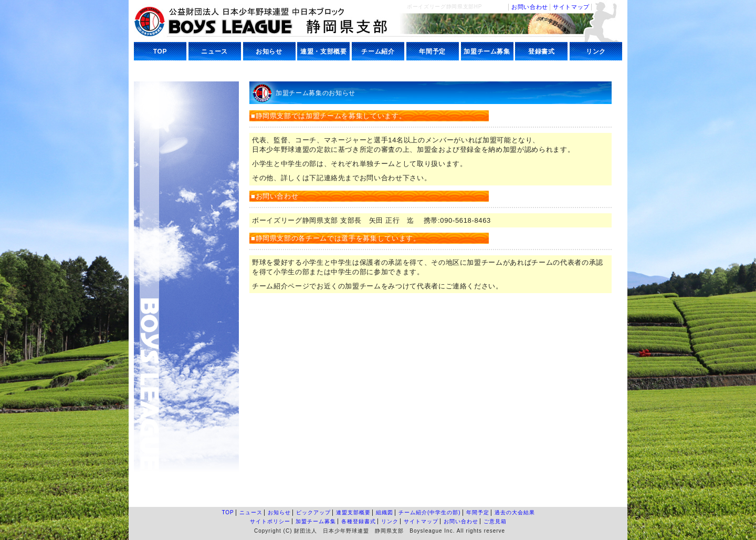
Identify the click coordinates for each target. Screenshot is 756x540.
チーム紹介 (378, 51)
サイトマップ (571, 7)
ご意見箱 (495, 521)
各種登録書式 (359, 521)
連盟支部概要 (353, 512)
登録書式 (542, 51)
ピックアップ (313, 512)
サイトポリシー (270, 521)
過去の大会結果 (515, 512)
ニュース (214, 51)
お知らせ (269, 51)
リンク (596, 51)
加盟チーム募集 (487, 51)
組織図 (385, 512)
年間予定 (432, 51)
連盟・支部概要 (324, 51)
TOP (160, 51)
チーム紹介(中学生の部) (430, 512)
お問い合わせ (530, 7)
